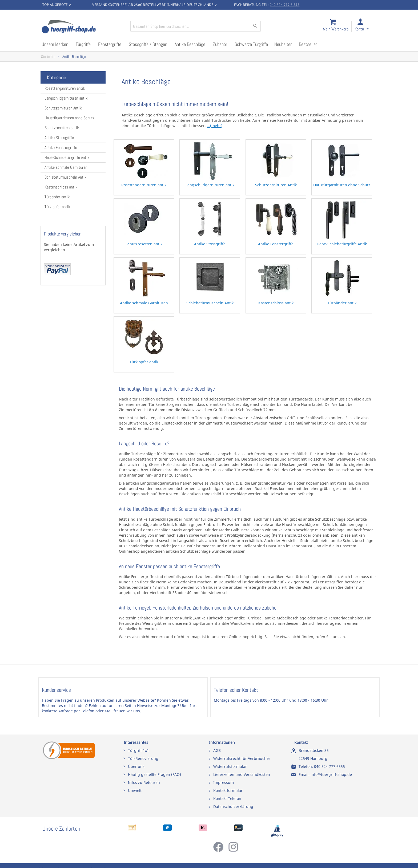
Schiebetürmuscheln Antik (65, 177)
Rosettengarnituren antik (65, 88)
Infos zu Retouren (144, 782)
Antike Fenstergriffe (61, 148)
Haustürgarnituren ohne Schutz (70, 118)
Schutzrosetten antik (62, 128)
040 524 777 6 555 (285, 5)
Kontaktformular (228, 790)
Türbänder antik (57, 197)
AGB (217, 750)
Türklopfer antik (57, 207)
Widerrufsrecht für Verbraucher (242, 758)
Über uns (136, 766)
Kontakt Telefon (227, 798)
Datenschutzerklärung (233, 806)
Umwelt (135, 790)
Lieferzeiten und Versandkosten (242, 774)
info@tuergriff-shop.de (331, 774)
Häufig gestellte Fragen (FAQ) (154, 774)
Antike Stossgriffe (59, 138)
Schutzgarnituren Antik (63, 108)
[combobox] (196, 26)
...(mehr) (215, 126)
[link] (366, 27)
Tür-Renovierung (143, 758)
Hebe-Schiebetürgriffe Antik (67, 157)
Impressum (224, 782)
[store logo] (84, 27)
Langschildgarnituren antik (66, 98)
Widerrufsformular (230, 766)
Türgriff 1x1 (138, 750)
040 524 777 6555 (329, 766)
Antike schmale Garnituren (66, 167)
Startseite (48, 57)
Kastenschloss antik (61, 187)
